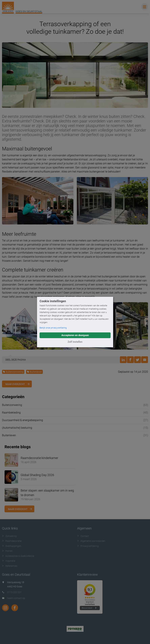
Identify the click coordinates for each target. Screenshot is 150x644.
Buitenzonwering (13, 372)
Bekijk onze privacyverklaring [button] (53, 328)
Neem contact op (16, 598)
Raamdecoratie (12, 541)
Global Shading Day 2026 (37, 475)
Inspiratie (9, 561)
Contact (83, 536)
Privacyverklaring (88, 546)
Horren (7, 551)
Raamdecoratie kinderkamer (39, 458)
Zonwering (9, 536)
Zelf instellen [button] (75, 342)
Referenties (10, 566)
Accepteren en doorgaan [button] (75, 335)
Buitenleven (34, 372)
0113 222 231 (14, 592)
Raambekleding (11, 413)
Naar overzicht (15, 384)
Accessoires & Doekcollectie (18, 556)
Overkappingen (12, 546)
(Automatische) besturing (17, 428)
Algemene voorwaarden (91, 541)
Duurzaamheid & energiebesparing (22, 420)
